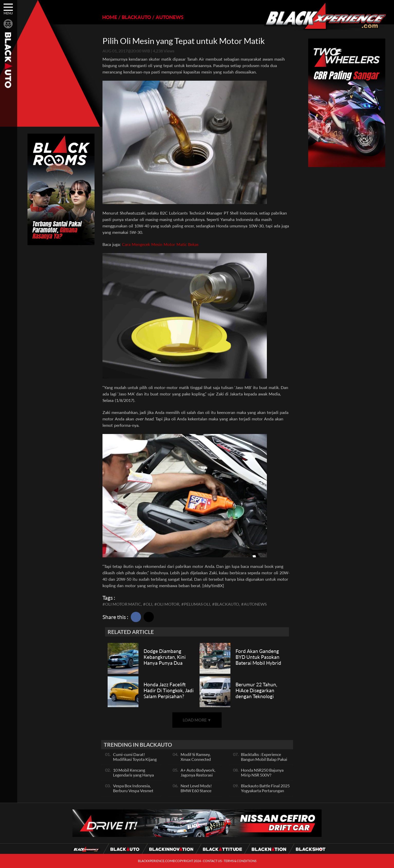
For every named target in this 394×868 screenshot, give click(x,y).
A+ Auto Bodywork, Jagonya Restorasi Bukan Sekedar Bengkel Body (198, 777)
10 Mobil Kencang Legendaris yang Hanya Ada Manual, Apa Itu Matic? (133, 777)
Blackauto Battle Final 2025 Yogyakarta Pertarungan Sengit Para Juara (265, 791)
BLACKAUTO (136, 17)
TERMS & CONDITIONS (240, 861)
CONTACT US (212, 861)
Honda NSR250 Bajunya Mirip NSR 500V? (262, 772)
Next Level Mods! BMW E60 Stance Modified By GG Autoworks (196, 793)
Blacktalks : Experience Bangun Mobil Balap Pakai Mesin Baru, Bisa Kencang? (264, 759)
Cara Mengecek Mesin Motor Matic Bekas (160, 244)
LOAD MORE (197, 720)
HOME (110, 17)
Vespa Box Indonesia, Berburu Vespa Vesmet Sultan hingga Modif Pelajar (133, 793)
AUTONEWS (170, 17)
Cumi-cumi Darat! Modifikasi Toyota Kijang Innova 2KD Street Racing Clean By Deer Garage (136, 762)
